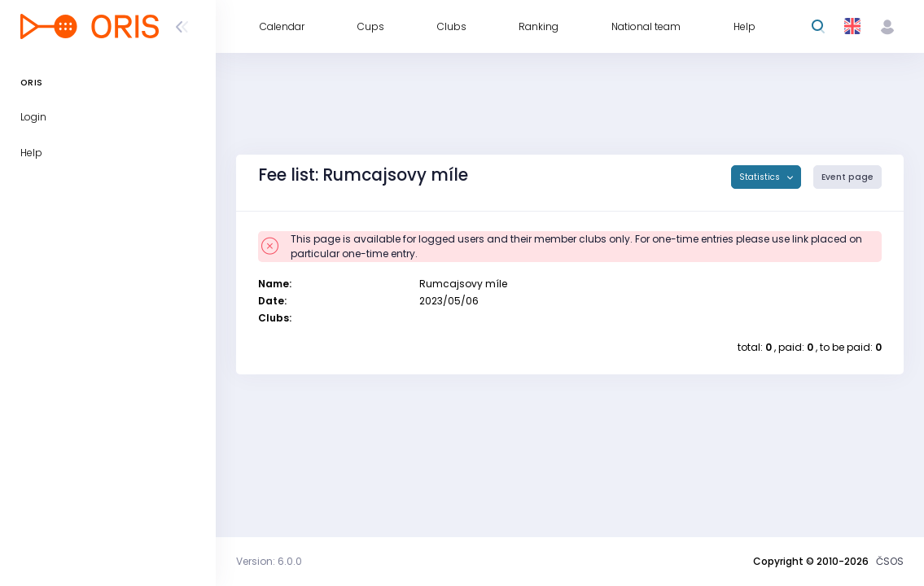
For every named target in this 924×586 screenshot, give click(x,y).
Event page (847, 177)
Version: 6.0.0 (269, 561)
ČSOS (890, 561)
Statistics (761, 177)
